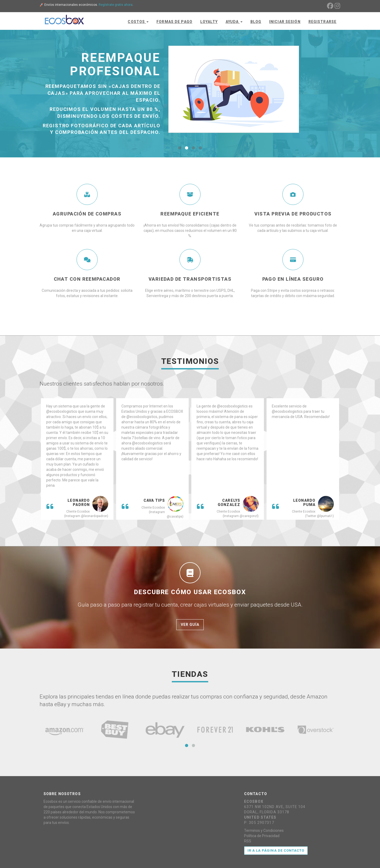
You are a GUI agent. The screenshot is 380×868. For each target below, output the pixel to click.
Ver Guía (190, 625)
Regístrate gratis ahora (116, 5)
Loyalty (209, 22)
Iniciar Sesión (285, 22)
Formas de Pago (174, 22)
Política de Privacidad (262, 836)
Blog (256, 22)
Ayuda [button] (234, 22)
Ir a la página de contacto (276, 850)
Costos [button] (138, 22)
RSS (248, 841)
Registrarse (322, 22)
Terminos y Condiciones (264, 831)
